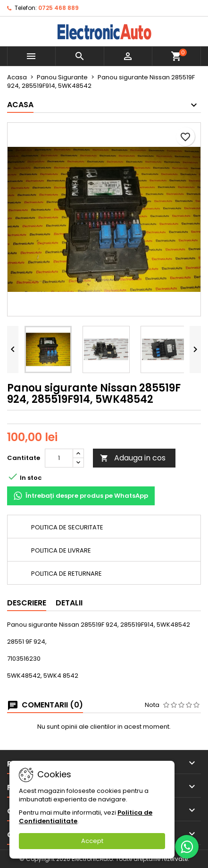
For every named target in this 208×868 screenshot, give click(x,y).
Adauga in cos (133, 458)
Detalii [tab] (69, 603)
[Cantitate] (59, 458)
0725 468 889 (58, 8)
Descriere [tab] (27, 603)
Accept (92, 841)
